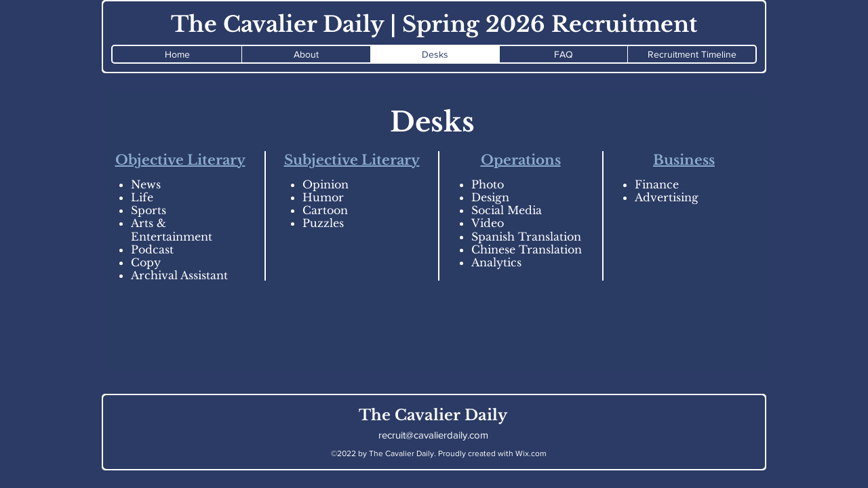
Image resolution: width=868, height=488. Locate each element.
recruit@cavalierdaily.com (433, 435)
